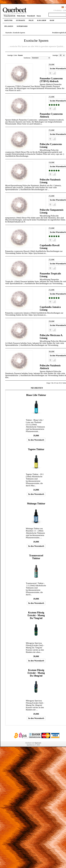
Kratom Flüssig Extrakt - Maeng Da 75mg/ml (36, 615)
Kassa (39, 16)
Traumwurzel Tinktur (36, 557)
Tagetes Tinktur (36, 449)
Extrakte (21, 20)
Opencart (38, 743)
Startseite (9, 33)
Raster (20, 55)
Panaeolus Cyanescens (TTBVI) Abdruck (51, 80)
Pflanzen (9, 26)
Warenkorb (31, 16)
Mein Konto (21, 16)
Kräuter (8, 20)
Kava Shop (42, 20)
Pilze (31, 20)
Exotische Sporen (19, 33)
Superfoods (22, 26)
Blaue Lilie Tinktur (36, 395)
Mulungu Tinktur (36, 504)
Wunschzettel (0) (10, 16)
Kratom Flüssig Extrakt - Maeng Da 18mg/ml (36, 673)
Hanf (52, 20)
